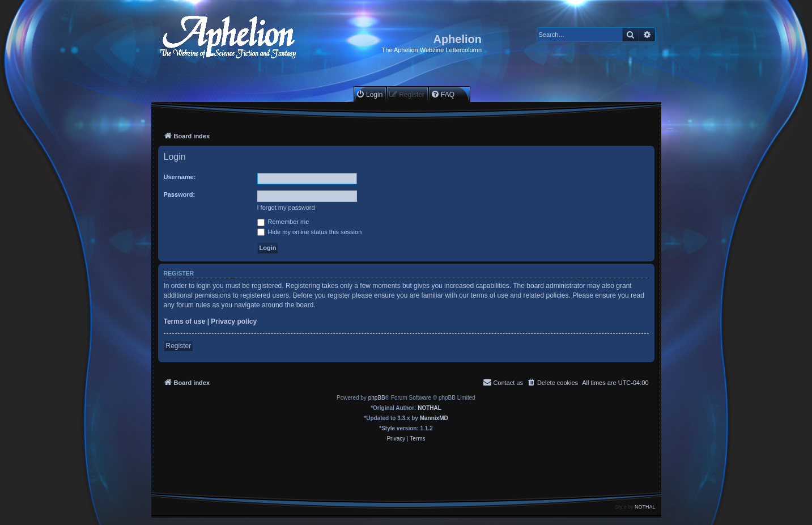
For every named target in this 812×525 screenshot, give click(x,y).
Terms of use (185, 321)
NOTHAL (430, 408)
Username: (180, 177)
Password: (180, 194)
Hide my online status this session (310, 232)
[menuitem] (369, 94)
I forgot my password (286, 208)
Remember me (283, 222)
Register (179, 346)
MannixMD (434, 418)
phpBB (377, 398)
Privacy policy (234, 321)
